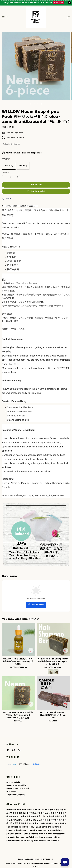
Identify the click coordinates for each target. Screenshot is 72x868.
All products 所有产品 (16, 795)
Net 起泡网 (6, 159)
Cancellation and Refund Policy (46, 864)
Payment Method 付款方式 (18, 789)
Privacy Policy (26, 864)
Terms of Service (12, 864)
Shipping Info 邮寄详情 (16, 785)
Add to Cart (36, 185)
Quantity (5, 173)
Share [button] (6, 199)
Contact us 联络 (13, 782)
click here (59, 3)
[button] (3, 18)
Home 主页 (11, 792)
